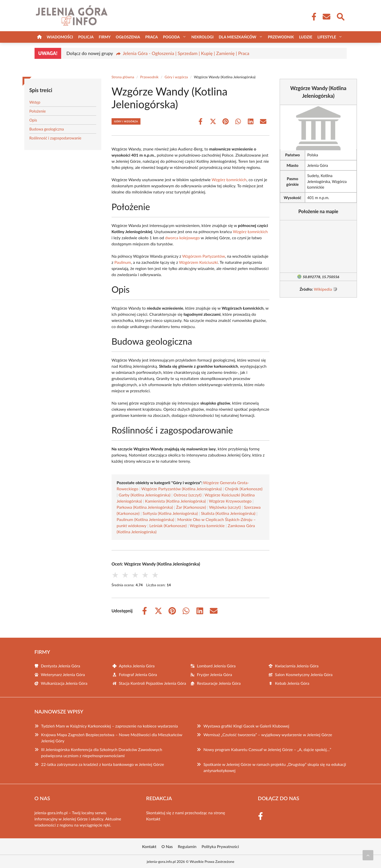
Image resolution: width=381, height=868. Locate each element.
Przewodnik (281, 37)
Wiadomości (60, 37)
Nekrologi (203, 37)
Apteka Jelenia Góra (137, 666)
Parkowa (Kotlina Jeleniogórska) (145, 507)
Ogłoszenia (128, 37)
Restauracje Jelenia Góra (219, 683)
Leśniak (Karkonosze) (168, 525)
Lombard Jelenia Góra (216, 666)
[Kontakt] (326, 17)
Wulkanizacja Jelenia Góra (64, 683)
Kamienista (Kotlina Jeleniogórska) (175, 501)
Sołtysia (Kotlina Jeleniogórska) (170, 513)
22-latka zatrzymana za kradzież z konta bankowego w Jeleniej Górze (103, 764)
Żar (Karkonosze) (191, 507)
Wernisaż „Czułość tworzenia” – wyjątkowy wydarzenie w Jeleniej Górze (268, 735)
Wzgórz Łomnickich (229, 180)
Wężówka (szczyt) (225, 507)
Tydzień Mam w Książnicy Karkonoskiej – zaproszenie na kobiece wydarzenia (110, 726)
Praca (151, 37)
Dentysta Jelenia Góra (61, 666)
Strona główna (123, 77)
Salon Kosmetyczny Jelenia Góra (304, 674)
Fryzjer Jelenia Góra (215, 674)
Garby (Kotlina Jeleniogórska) (145, 495)
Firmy (105, 37)
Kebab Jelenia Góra (292, 683)
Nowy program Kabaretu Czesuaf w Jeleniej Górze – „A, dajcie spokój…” (267, 749)
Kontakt (153, 819)
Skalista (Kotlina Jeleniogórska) (228, 513)
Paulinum (123, 262)
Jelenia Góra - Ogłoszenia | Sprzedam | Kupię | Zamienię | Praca (186, 53)
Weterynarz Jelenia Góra (63, 674)
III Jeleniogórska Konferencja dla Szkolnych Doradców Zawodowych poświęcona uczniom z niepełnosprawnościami (102, 752)
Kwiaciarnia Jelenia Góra (297, 666)
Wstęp (35, 102)
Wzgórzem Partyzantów (204, 256)
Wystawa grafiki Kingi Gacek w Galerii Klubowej (246, 726)
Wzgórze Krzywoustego (230, 501)
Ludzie (306, 37)
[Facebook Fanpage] (312, 17)
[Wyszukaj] (340, 16)
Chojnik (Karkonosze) (244, 489)
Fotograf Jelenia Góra (138, 674)
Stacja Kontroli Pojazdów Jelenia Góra (153, 683)
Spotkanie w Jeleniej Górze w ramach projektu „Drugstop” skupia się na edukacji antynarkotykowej (275, 767)
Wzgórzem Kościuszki (199, 262)
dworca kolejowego (182, 238)
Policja (86, 37)
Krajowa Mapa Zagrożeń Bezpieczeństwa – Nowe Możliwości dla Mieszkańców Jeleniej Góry (112, 738)
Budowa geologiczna (47, 129)
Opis (33, 120)
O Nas (167, 846)
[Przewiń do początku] (368, 855)
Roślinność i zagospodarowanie (56, 138)
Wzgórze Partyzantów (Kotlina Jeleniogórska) (181, 489)
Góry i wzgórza (176, 77)
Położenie (38, 111)
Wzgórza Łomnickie (207, 525)
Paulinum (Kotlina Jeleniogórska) (145, 519)
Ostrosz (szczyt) (187, 495)
